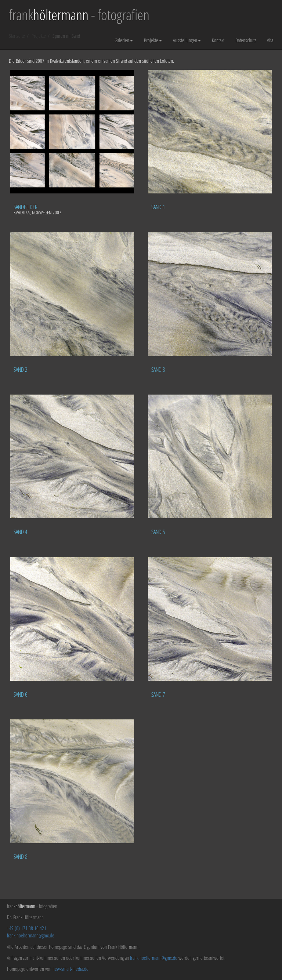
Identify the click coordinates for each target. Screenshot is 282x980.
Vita (270, 40)
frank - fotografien (79, 15)
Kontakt (218, 40)
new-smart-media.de (70, 969)
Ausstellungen (187, 40)
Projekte (153, 40)
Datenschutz (246, 40)
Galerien (124, 40)
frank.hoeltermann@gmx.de (31, 935)
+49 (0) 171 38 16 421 (27, 928)
